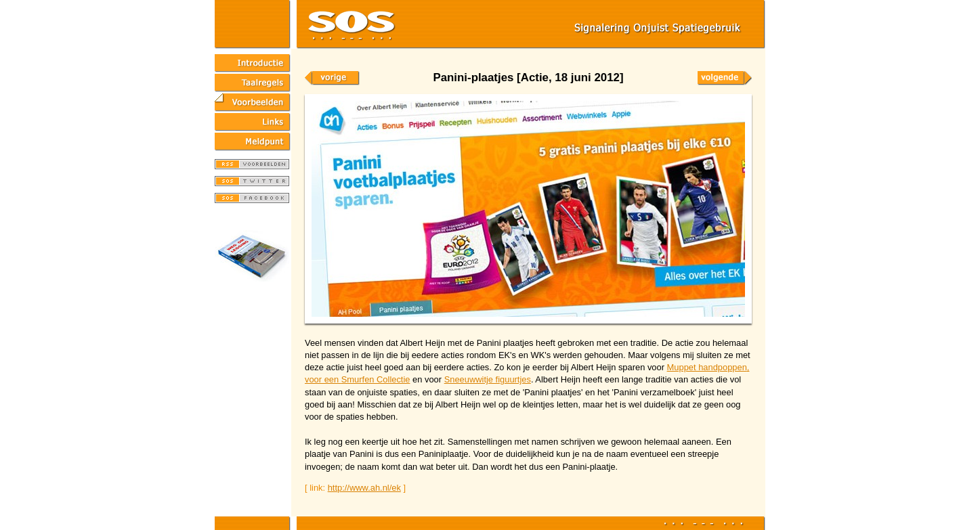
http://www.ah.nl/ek (364, 488)
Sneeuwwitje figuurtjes (488, 379)
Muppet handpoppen (707, 367)
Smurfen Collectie (376, 379)
